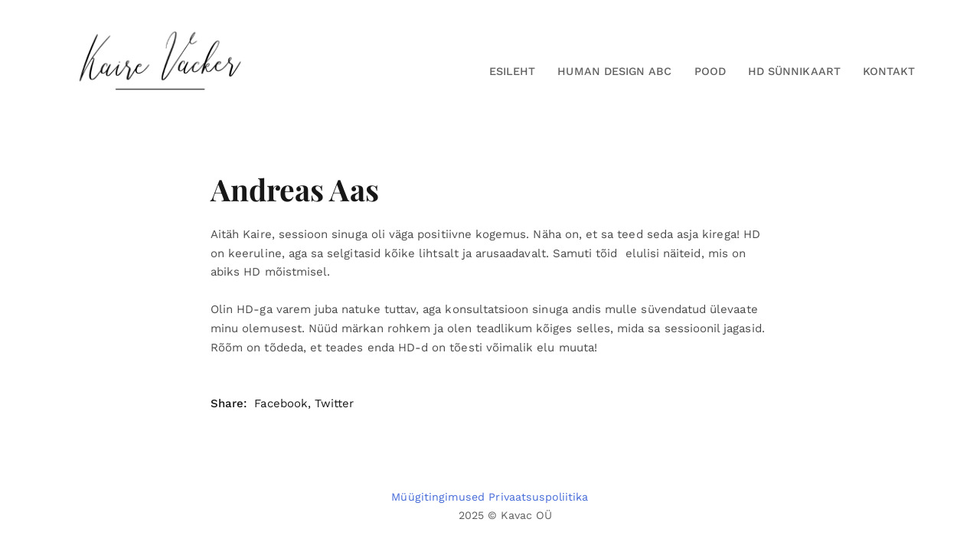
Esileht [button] (512, 71)
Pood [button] (710, 71)
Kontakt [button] (889, 71)
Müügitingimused (438, 497)
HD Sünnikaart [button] (794, 71)
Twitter (334, 403)
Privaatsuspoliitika (538, 497)
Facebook (281, 403)
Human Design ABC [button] (614, 71)
